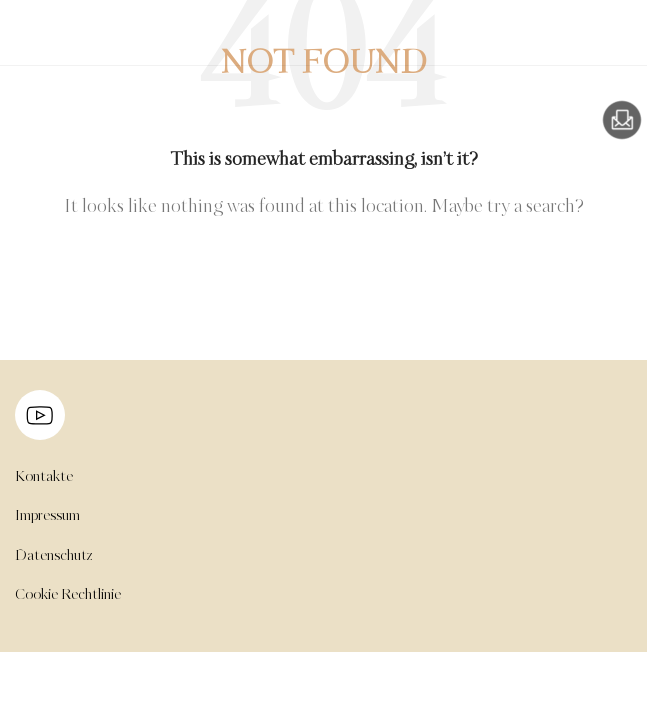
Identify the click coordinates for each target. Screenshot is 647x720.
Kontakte (44, 477)
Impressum (47, 516)
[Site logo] (55, 45)
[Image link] (622, 120)
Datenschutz (54, 556)
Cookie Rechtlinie (68, 595)
